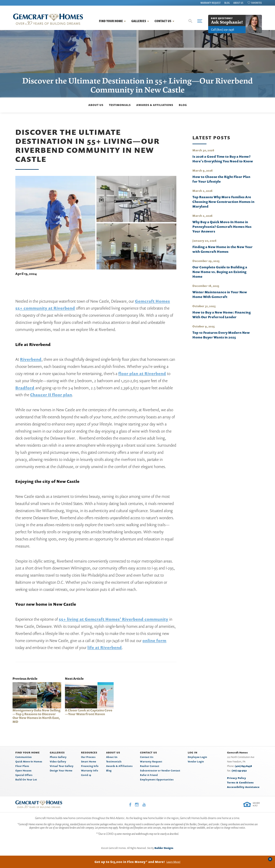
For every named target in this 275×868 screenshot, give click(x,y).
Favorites (257, 3)
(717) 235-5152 (239, 770)
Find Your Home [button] (111, 21)
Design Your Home (61, 770)
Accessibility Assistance (243, 787)
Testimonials (120, 105)
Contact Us (147, 757)
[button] (190, 21)
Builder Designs (164, 848)
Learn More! (173, 862)
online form (154, 641)
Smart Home (89, 761)
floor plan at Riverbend (142, 374)
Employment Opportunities (157, 779)
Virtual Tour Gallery (62, 766)
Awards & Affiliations (155, 105)
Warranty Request (211, 3)
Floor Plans (22, 766)
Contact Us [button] (163, 21)
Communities (24, 757)
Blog (227, 3)
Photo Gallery (58, 757)
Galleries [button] (139, 21)
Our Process (88, 757)
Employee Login (197, 757)
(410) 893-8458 (243, 766)
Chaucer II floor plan (51, 395)
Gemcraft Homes (152, 301)
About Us (238, 3)
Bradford (25, 388)
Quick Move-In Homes (29, 761)
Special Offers (24, 775)
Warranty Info (90, 770)
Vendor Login (196, 761)
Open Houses (23, 770)
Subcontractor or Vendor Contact (160, 770)
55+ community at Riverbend (45, 308)
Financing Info (90, 766)
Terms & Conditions (240, 782)
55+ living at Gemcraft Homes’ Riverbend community (114, 619)
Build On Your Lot (26, 779)
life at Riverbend (105, 647)
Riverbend (31, 359)
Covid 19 (86, 775)
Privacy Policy (237, 778)
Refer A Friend (149, 775)
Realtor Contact (150, 766)
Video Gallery (58, 761)
